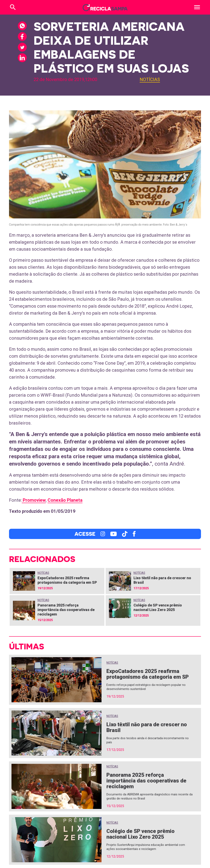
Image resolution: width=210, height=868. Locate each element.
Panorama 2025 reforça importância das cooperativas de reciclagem (66, 610)
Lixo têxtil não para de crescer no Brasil (147, 727)
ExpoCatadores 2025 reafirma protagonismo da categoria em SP (67, 580)
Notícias (150, 79)
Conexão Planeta (65, 500)
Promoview (34, 500)
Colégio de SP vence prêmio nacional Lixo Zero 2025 (158, 607)
